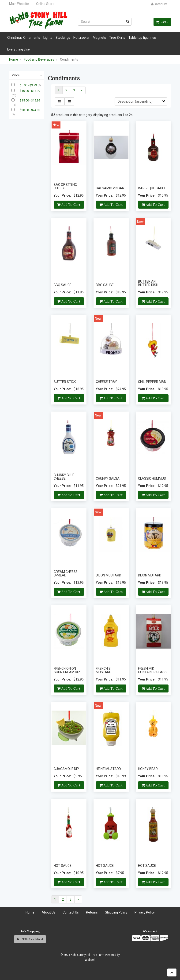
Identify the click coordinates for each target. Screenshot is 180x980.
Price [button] (27, 75)
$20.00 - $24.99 (30, 110)
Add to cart (69, 205)
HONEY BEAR (148, 769)
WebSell (90, 960)
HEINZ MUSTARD (108, 769)
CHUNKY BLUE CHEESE (64, 477)
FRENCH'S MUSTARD (104, 670)
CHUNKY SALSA (108, 478)
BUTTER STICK (65, 382)
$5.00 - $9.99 (29, 85)
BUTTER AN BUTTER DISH (148, 283)
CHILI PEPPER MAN (152, 382)
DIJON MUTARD (150, 575)
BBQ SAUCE (63, 285)
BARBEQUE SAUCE (152, 188)
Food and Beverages (39, 59)
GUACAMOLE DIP (66, 769)
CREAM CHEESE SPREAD (66, 574)
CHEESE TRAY (106, 382)
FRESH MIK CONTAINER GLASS (152, 670)
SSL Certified (30, 939)
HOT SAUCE (63, 866)
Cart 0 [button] (162, 22)
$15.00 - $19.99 (30, 100)
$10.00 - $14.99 (30, 91)
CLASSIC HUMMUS (152, 478)
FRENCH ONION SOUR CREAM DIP (67, 670)
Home (14, 59)
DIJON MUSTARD (109, 575)
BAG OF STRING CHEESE (65, 186)
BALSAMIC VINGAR (110, 188)
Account (159, 4)
